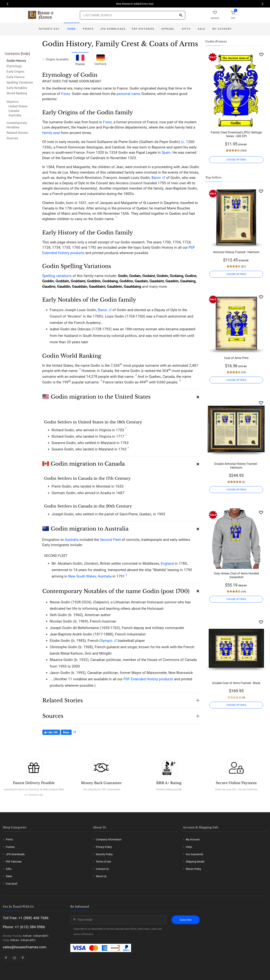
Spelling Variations (20, 82)
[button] (121, 395)
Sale (202, 29)
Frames (10, 847)
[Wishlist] (261, 55)
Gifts (186, 29)
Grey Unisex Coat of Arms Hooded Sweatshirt (236, 575)
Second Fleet (110, 540)
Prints (88, 29)
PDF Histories (143, 29)
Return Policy (193, 869)
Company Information (109, 839)
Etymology (14, 66)
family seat (51, 133)
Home (72, 29)
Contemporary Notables (17, 125)
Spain (166, 152)
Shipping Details (195, 862)
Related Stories (17, 133)
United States (18, 106)
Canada (14, 111)
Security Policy (104, 854)
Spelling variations (57, 276)
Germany (100, 59)
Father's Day (49, 29)
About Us (101, 876)
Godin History (16, 61)
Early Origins (15, 72)
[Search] (181, 15)
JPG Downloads (113, 29)
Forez (66, 94)
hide (25, 54)
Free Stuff (12, 884)
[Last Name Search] (133, 15)
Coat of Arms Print (236, 358)
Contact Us (102, 869)
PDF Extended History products (148, 679)
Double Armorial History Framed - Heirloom (236, 466)
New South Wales (82, 576)
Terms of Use (103, 862)
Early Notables (17, 88)
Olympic (106, 641)
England (167, 563)
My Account (222, 29)
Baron (156, 178)
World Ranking (17, 93)
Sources (12, 138)
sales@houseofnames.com (25, 947)
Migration (13, 102)
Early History (16, 77)
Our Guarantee (194, 854)
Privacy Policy (104, 847)
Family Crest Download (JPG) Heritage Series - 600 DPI (236, 134)
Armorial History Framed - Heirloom (236, 252)
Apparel (168, 29)
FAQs (189, 847)
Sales (9, 876)
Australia (15, 115)
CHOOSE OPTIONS (236, 160)
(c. (183, 142)
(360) (243, 151)
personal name (129, 94)
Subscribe (186, 920)
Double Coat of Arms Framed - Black (236, 683)
